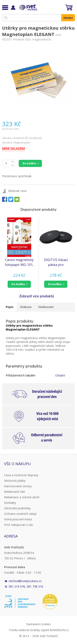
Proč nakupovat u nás (19, 525)
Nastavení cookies (38, 624)
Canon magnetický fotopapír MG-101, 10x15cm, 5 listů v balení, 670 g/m (19, 262)
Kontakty (10, 503)
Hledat (68, 18)
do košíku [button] (18, 284)
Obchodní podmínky (17, 508)
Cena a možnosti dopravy (21, 475)
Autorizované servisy (18, 486)
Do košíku (29, 163)
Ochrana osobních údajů (20, 514)
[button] (19, 284)
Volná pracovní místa (18, 519)
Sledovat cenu (17, 191)
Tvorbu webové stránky (24, 630)
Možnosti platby (15, 481)
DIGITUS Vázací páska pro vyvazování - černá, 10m (56, 262)
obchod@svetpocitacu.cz (25, 581)
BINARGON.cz (59, 630)
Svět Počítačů (28, 7)
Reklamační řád (14, 492)
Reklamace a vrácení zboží (22, 497)
